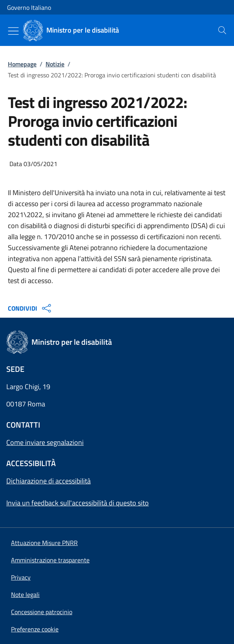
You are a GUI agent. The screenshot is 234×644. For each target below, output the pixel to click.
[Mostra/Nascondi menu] (13, 31)
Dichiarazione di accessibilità (48, 481)
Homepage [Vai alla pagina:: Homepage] (22, 64)
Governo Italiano (29, 7)
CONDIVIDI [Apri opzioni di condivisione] (30, 308)
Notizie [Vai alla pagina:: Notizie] (55, 64)
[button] (35, 629)
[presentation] (222, 30)
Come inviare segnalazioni (45, 442)
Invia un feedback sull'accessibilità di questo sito (78, 503)
